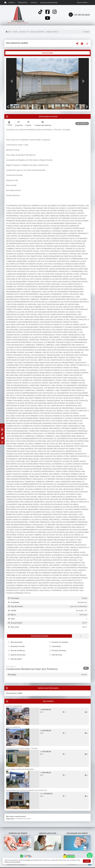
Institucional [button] (22, 2)
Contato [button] (33, 2)
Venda (15, 32)
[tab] (12, 53)
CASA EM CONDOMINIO (14, 706)
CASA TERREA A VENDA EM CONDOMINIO (20, 769)
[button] (12, 81)
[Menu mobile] (5, 3)
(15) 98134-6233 (82, 15)
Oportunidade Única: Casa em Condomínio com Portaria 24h (26, 790)
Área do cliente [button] (82, 2)
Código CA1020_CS (52, 32)
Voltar (87, 32)
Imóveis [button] (11, 2)
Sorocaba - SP (24, 32)
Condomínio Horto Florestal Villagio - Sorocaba (22, 748)
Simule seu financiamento (49, 3)
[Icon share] (40, 12)
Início (9, 32)
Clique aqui (10, 819)
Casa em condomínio (37, 32)
